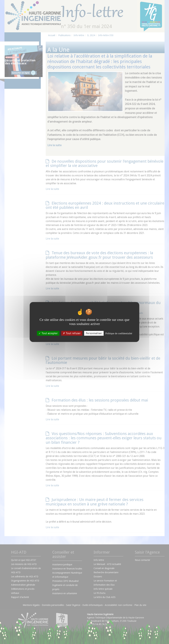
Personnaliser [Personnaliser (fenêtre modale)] (94, 333)
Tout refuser (72, 333)
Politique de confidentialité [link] (119, 333)
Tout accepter (48, 333)
